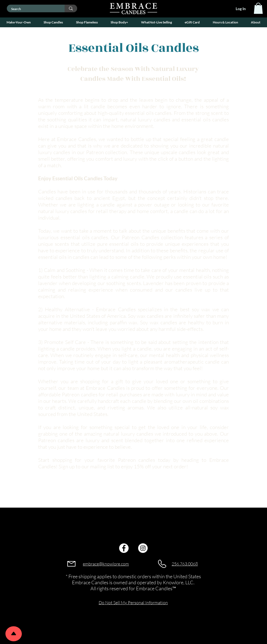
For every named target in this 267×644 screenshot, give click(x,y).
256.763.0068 (185, 564)
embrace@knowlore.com (106, 564)
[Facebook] (124, 548)
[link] (258, 8)
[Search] (32, 9)
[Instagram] (143, 548)
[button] (19, 22)
